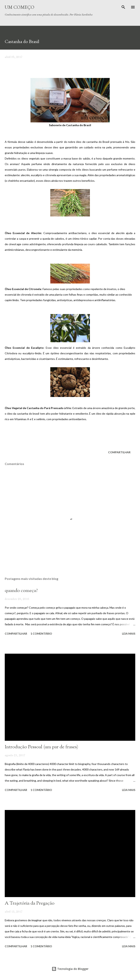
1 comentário (41, 634)
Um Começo (20, 7)
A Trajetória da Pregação (30, 903)
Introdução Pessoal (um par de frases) (41, 747)
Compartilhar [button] (119, 452)
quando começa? (21, 591)
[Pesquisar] (123, 7)
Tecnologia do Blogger (70, 969)
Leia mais (129, 634)
